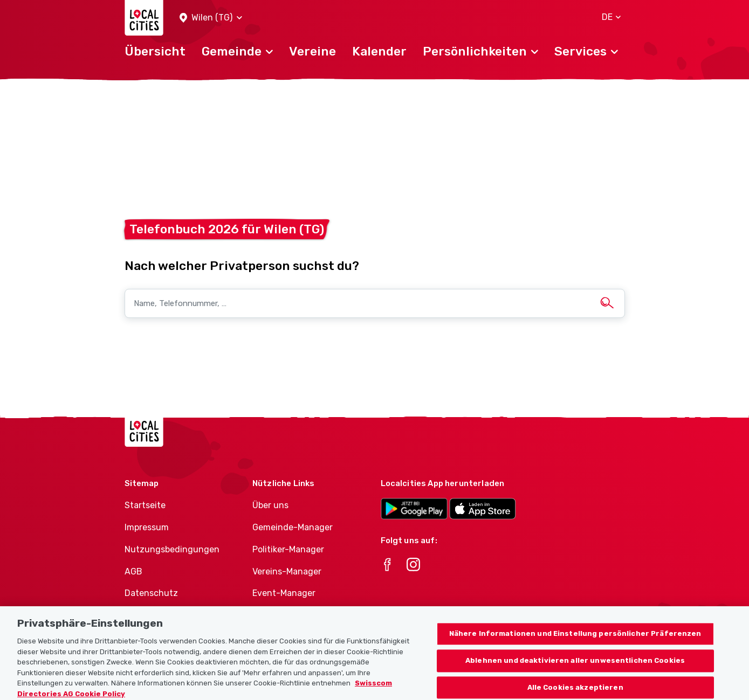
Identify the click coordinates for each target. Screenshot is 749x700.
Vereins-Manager (287, 571)
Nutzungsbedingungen (172, 549)
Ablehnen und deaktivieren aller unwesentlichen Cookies (575, 666)
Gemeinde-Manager (293, 527)
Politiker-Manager (288, 549)
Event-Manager (284, 593)
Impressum (147, 527)
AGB (133, 571)
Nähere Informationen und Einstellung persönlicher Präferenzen (575, 639)
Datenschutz (151, 593)
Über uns (270, 505)
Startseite (145, 505)
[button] (211, 18)
